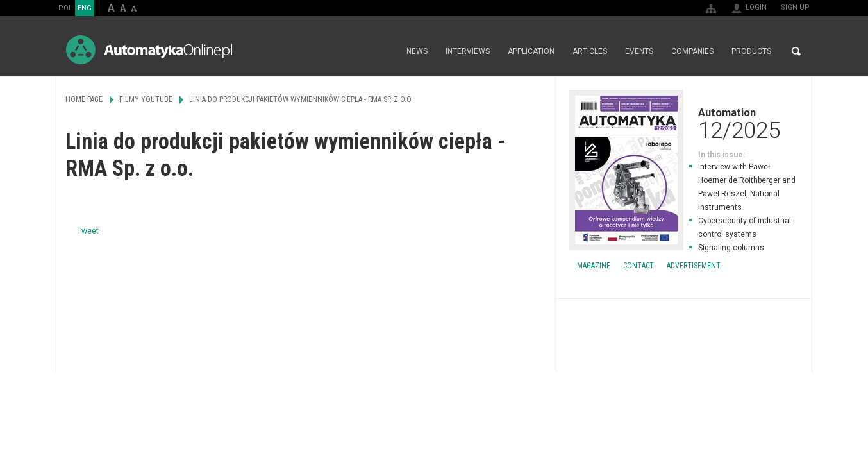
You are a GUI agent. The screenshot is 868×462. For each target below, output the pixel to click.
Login (756, 7)
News (417, 51)
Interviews (468, 51)
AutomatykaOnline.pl (149, 50)
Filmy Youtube (146, 99)
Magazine (594, 266)
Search (796, 51)
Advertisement (694, 266)
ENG (85, 8)
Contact (638, 266)
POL (65, 8)
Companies (692, 51)
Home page (384, 51)
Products (751, 51)
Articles (590, 51)
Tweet (88, 231)
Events (639, 51)
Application (531, 51)
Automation (684, 123)
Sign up (795, 7)
